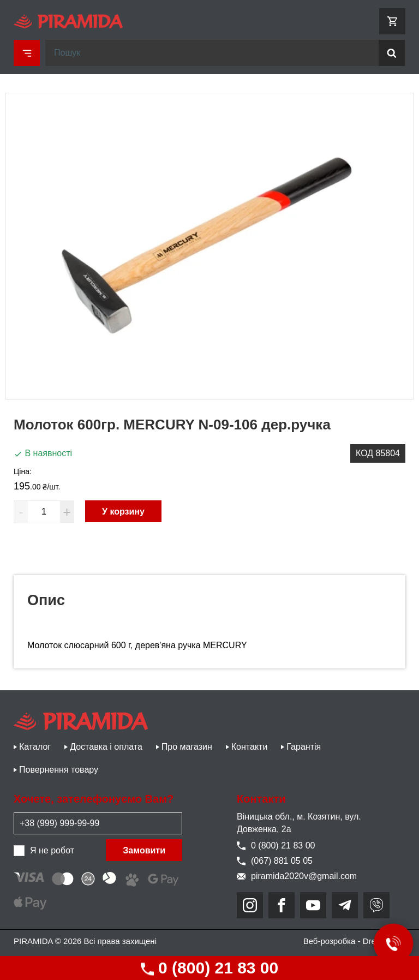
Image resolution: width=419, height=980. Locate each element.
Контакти (250, 747)
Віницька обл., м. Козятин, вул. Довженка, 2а (299, 823)
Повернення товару (59, 770)
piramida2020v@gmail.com (297, 876)
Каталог (35, 747)
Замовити (144, 850)
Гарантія (304, 747)
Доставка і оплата (106, 747)
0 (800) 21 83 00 (210, 968)
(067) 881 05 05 (275, 861)
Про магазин (187, 747)
